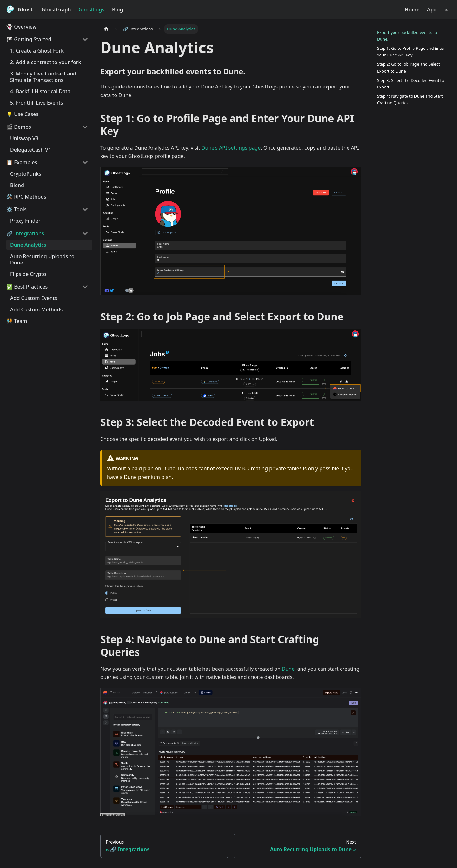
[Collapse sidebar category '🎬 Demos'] (85, 127)
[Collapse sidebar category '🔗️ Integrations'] (85, 233)
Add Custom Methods (36, 310)
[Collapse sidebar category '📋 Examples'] (85, 162)
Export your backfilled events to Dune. (407, 36)
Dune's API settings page (231, 148)
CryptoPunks (26, 174)
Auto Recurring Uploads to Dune (42, 259)
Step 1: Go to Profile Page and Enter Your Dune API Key (411, 52)
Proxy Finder (25, 221)
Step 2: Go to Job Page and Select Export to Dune (408, 67)
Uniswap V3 (24, 138)
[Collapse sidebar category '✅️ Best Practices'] (85, 287)
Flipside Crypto (28, 274)
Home (412, 10)
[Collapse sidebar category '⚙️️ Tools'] (85, 209)
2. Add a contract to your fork (46, 62)
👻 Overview (22, 27)
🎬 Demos (19, 127)
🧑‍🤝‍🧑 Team (17, 321)
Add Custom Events (34, 298)
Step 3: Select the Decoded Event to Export (411, 84)
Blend (17, 185)
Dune (288, 669)
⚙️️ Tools (17, 209)
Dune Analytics (28, 245)
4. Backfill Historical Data (40, 91)
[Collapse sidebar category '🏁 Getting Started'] (85, 39)
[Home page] (106, 29)
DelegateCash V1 (31, 150)
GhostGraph (56, 10)
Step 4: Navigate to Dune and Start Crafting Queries (410, 99)
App (432, 10)
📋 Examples (22, 162)
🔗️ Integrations (25, 233)
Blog (117, 10)
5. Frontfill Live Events (36, 103)
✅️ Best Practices (27, 287)
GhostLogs (92, 10)
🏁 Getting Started (29, 39)
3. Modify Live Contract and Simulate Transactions (43, 77)
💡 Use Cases (22, 114)
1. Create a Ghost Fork (37, 51)
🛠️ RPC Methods (26, 197)
